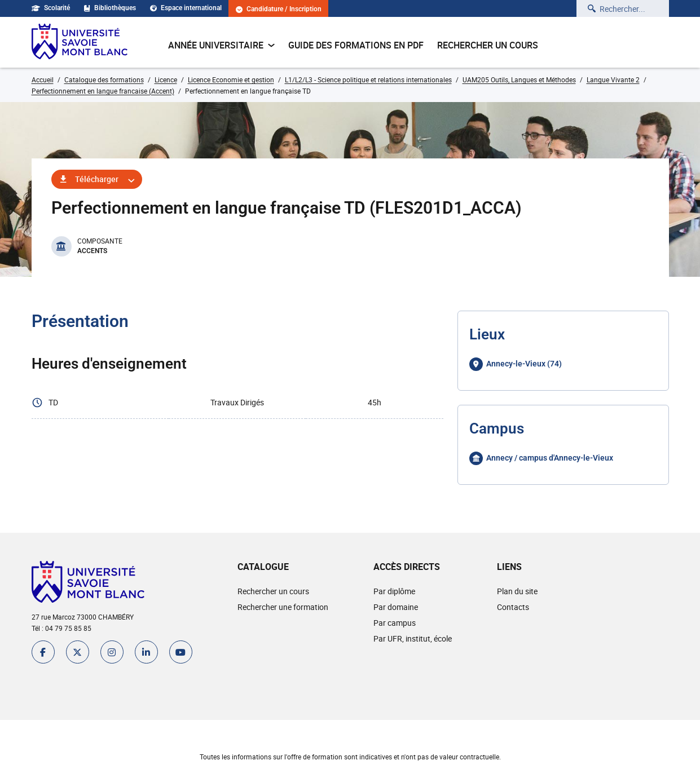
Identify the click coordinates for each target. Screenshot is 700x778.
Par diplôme (394, 591)
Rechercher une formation (283, 607)
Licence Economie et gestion (231, 79)
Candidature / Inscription (279, 9)
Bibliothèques (110, 8)
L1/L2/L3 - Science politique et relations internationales (368, 79)
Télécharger (97, 179)
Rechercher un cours (488, 45)
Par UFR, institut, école (413, 638)
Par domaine (396, 607)
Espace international (186, 8)
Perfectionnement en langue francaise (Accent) (103, 91)
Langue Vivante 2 (613, 79)
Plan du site (517, 591)
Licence (166, 79)
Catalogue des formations (104, 79)
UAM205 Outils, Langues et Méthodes (519, 79)
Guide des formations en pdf (356, 45)
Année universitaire (221, 45)
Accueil (43, 79)
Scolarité (51, 8)
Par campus (395, 623)
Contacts (513, 607)
